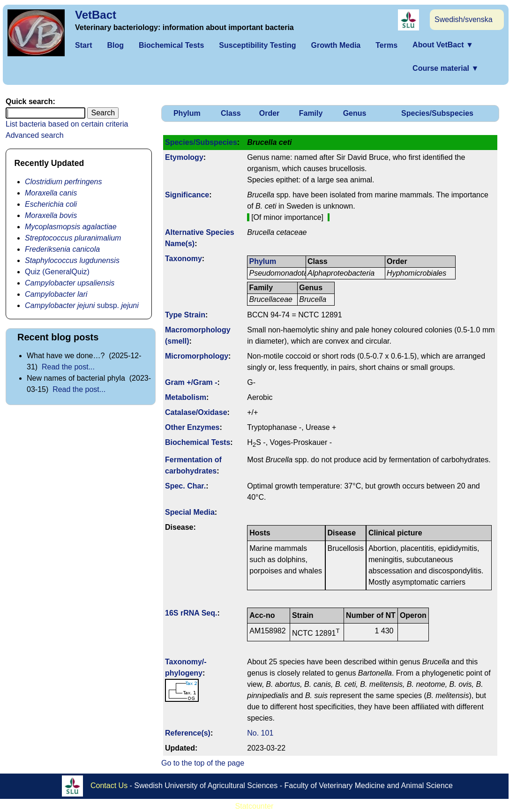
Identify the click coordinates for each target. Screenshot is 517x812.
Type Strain (185, 315)
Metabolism (186, 397)
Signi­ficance (187, 195)
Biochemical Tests (171, 45)
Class (231, 113)
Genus (355, 113)
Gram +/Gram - (191, 382)
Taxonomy (184, 259)
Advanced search (35, 135)
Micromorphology (197, 356)
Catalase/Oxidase (196, 412)
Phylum (187, 113)
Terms (386, 45)
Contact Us (109, 786)
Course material (446, 68)
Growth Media (336, 45)
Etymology (184, 157)
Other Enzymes (192, 427)
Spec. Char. (185, 486)
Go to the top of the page (203, 763)
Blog (115, 45)
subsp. (82, 305)
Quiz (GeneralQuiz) (57, 272)
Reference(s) (188, 733)
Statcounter (255, 806)
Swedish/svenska (464, 19)
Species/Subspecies (437, 113)
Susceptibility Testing (257, 45)
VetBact (96, 15)
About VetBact (443, 45)
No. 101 (260, 733)
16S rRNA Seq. (191, 613)
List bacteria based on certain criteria (67, 124)
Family (311, 113)
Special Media (190, 512)
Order (270, 113)
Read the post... (68, 367)
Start (83, 45)
